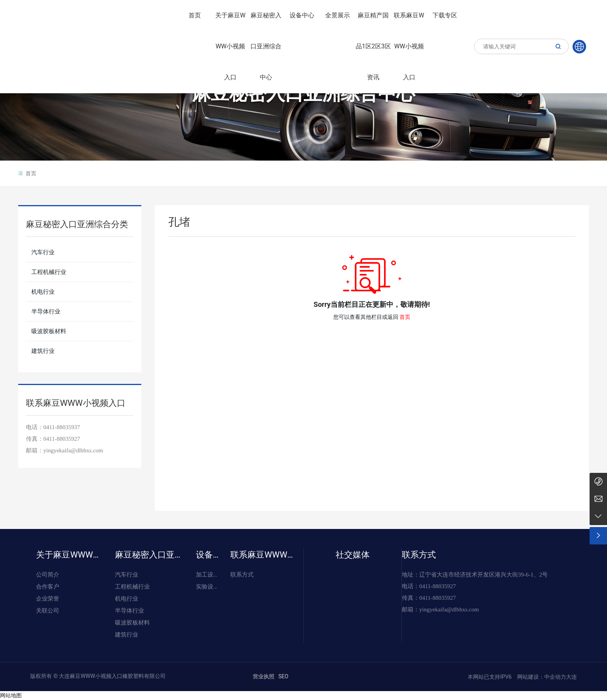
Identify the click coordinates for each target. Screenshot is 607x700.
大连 (571, 677)
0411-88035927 (62, 439)
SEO (283, 676)
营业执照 (264, 676)
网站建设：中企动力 (541, 677)
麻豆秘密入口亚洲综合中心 (303, 93)
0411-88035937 (62, 427)
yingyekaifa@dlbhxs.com (73, 450)
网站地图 (11, 695)
